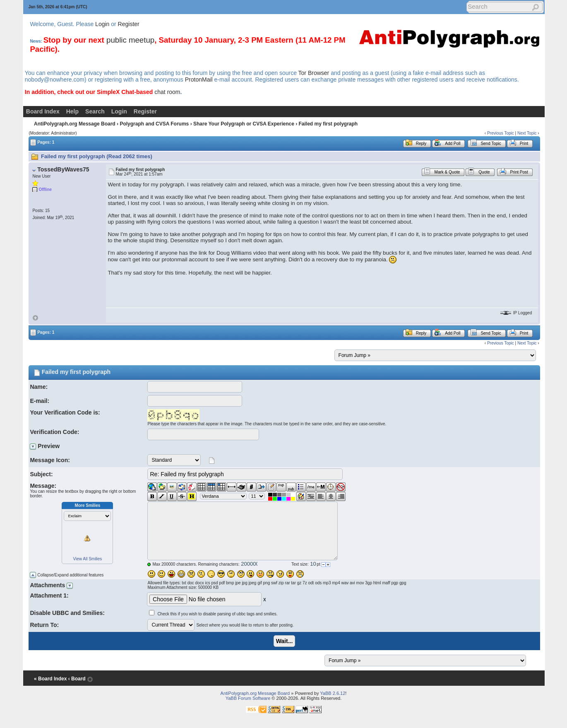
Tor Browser (314, 73)
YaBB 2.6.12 (333, 693)
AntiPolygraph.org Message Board (75, 124)
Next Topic (527, 133)
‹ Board (77, 679)
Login (102, 24)
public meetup (130, 40)
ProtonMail (199, 80)
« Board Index (50, 679)
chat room (167, 92)
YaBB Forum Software (248, 698)
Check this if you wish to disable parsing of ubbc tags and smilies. (217, 614)
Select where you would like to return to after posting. (245, 625)
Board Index (43, 111)
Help (72, 111)
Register (129, 24)
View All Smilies (88, 559)
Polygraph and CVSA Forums (154, 124)
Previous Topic (501, 133)
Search (95, 111)
